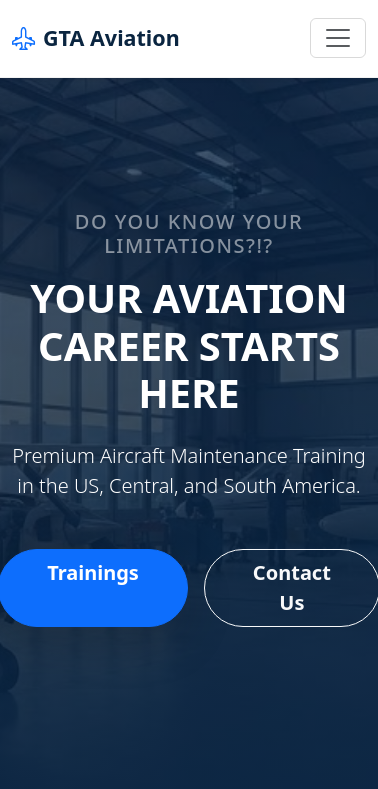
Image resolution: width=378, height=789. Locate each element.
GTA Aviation (96, 38)
